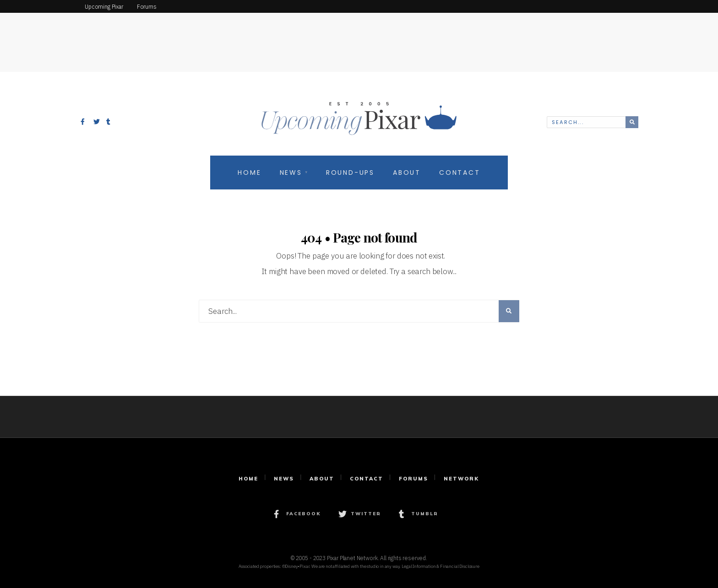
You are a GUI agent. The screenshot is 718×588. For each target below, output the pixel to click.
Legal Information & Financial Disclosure (441, 566)
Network (461, 479)
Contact (460, 173)
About (407, 173)
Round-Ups (350, 173)
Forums (413, 479)
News (291, 173)
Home (249, 173)
